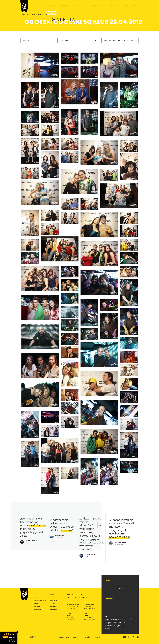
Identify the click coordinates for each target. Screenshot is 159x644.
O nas (41, 5)
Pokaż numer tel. (72, 609)
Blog (120, 5)
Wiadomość (109, 598)
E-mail (108, 580)
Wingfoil (75, 5)
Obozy (84, 5)
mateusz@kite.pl (72, 606)
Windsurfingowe (40, 601)
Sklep (127, 5)
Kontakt (135, 5)
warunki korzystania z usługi (114, 622)
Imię (107, 589)
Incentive (54, 601)
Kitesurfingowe (40, 598)
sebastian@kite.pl (90, 606)
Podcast (54, 607)
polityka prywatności (111, 621)
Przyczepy (103, 5)
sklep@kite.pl (71, 617)
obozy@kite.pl (89, 617)
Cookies (97, 637)
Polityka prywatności (82, 637)
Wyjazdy (93, 5)
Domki (112, 5)
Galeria (53, 604)
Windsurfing (64, 5)
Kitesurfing (52, 5)
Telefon (122, 589)
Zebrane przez (9, 641)
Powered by (28, 637)
